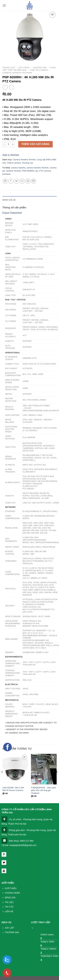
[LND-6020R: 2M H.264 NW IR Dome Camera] (15, 769)
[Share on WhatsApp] (5, 181)
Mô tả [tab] (6, 193)
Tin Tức (9, 907)
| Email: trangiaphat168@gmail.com (19, 845)
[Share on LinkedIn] (34, 181)
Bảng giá (10, 898)
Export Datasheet (12, 213)
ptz (37, 171)
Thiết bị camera (39, 70)
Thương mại (39, 68)
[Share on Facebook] (11, 181)
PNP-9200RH (28, 171)
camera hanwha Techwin (38, 168)
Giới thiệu (11, 888)
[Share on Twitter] (17, 181)
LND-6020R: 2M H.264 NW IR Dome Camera (13, 789)
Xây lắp (9, 928)
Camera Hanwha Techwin (17, 73)
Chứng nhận (12, 893)
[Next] (57, 778)
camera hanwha (18, 168)
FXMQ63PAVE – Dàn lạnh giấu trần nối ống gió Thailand (44, 790)
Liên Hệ (9, 911)
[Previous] (2, 778)
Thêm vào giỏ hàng (35, 144)
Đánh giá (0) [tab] (9, 200)
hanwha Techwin (14, 171)
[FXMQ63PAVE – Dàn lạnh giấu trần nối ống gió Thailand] (44, 769)
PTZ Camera (45, 171)
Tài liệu (9, 902)
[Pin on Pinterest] (28, 181)
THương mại (12, 932)
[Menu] (4, 5)
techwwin (7, 174)
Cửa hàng (24, 68)
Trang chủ (9, 68)
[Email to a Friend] (22, 181)
